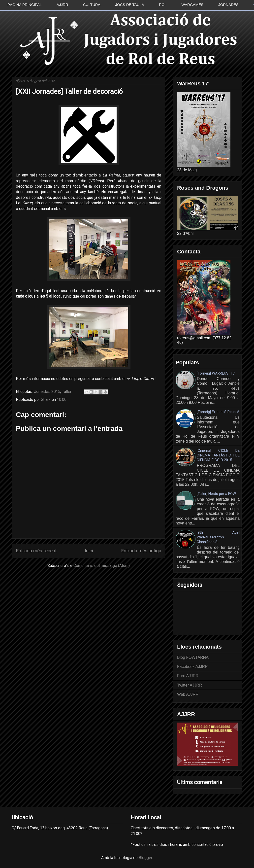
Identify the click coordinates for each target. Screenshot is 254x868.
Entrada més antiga (141, 551)
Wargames (193, 5)
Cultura (92, 5)
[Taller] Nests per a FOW (216, 494)
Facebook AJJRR (192, 667)
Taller (67, 392)
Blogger (145, 858)
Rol (163, 5)
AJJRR (62, 5)
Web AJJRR (188, 694)
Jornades (228, 5)
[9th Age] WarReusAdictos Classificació (218, 537)
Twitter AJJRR (190, 685)
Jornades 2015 (47, 392)
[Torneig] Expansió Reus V (218, 412)
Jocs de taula (130, 5)
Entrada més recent (36, 551)
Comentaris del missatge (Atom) (102, 566)
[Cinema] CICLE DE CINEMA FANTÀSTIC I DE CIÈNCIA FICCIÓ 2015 (218, 455)
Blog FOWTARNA (193, 657)
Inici (89, 551)
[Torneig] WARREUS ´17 (216, 373)
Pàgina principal (25, 5)
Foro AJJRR (188, 676)
